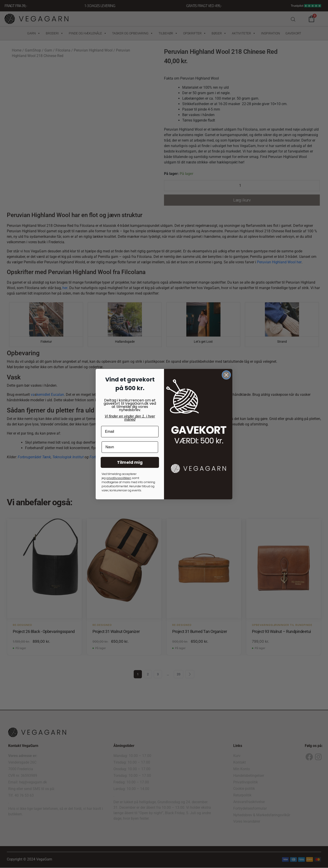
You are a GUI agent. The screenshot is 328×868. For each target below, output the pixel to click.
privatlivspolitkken (119, 478)
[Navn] (130, 447)
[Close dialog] (226, 375)
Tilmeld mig (130, 462)
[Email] (130, 432)
